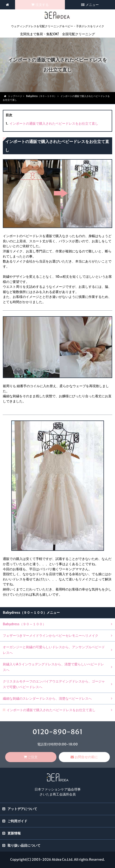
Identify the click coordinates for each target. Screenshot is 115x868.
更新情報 (14, 833)
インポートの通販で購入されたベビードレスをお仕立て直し (54, 123)
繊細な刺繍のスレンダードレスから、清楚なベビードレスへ (47, 698)
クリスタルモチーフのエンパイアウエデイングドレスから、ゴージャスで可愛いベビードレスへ (54, 684)
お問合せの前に (86, 757)
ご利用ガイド (17, 821)
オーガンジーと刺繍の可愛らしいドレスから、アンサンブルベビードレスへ (54, 650)
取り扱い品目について (24, 845)
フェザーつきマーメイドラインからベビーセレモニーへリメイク (51, 636)
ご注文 (33, 757)
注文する (42, 5)
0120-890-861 (57, 732)
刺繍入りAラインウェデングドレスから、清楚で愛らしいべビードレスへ (53, 667)
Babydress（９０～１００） (24, 624)
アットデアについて (22, 809)
